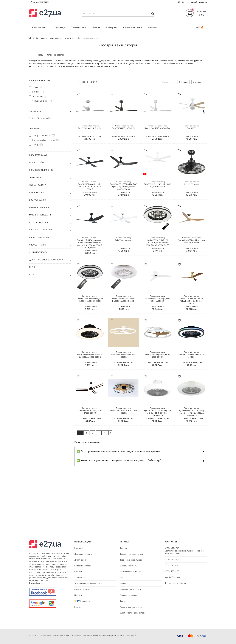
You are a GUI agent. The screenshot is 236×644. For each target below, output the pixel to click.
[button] (78, 95)
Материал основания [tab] (40, 215)
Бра (121, 578)
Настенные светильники (131, 572)
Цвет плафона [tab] (36, 192)
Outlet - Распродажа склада (132, 613)
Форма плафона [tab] (38, 185)
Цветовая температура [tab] (41, 230)
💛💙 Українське (82, 601)
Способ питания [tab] (38, 245)
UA (179, 2)
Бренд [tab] (32, 267)
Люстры (69, 38)
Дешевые (183, 82)
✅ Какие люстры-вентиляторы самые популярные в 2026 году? (119, 461)
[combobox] (118, 14)
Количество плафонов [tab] (41, 170)
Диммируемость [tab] (38, 252)
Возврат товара (82, 589)
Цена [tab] (32, 275)
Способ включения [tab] (39, 237)
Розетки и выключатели (131, 607)
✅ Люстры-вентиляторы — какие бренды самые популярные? (118, 451)
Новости (78, 595)
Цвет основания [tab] (38, 200)
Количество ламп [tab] (38, 155)
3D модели (79, 578)
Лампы (123, 601)
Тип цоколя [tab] (35, 177)
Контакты (79, 548)
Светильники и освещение (48, 38)
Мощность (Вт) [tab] (37, 162)
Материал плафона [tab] (39, 207)
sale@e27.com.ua (172, 577)
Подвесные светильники (131, 560)
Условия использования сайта (88, 583)
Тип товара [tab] (35, 129)
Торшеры (124, 583)
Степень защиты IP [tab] (39, 222)
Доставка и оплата (83, 554)
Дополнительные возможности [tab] (46, 260)
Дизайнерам (80, 560)
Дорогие (197, 82)
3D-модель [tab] (35, 111)
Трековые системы (128, 566)
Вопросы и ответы (83, 566)
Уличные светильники (130, 595)
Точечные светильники (130, 589)
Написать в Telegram (176, 583)
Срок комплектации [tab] (40, 80)
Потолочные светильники (131, 554)
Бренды (78, 572)
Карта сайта (80, 607)
